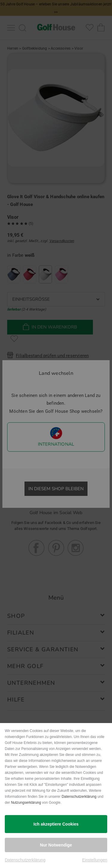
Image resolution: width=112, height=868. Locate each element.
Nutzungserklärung (26, 803)
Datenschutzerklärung (79, 797)
